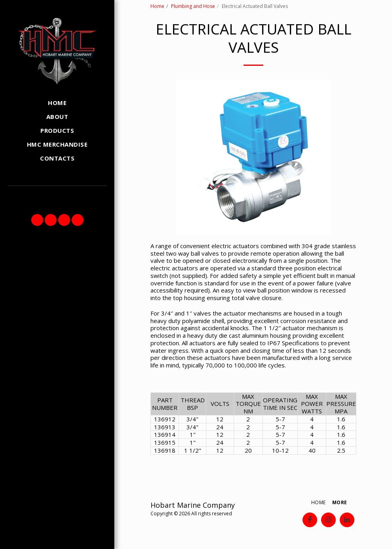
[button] (37, 220)
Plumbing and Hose (193, 6)
